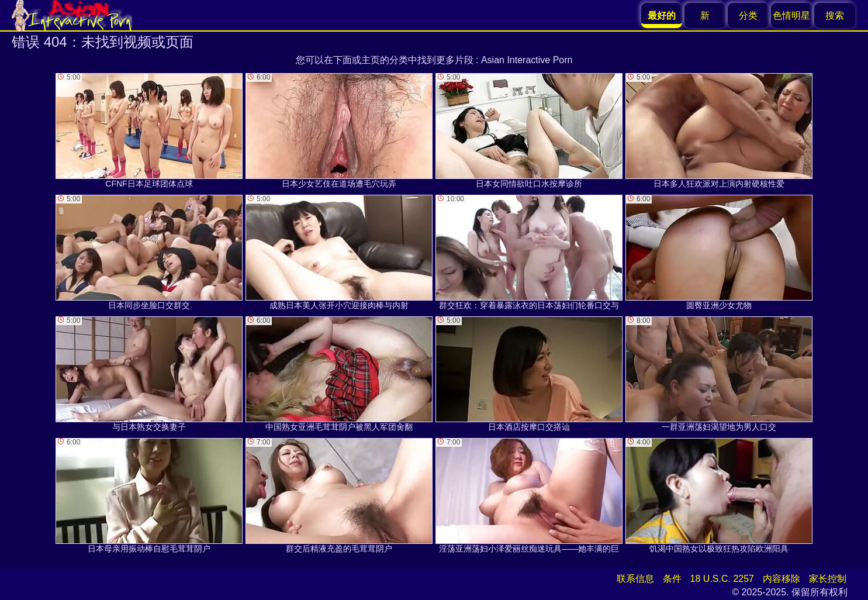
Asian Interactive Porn (527, 60)
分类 (748, 15)
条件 (672, 579)
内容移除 (781, 579)
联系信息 (635, 579)
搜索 (835, 15)
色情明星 (791, 15)
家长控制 (828, 579)
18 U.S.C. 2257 (722, 579)
